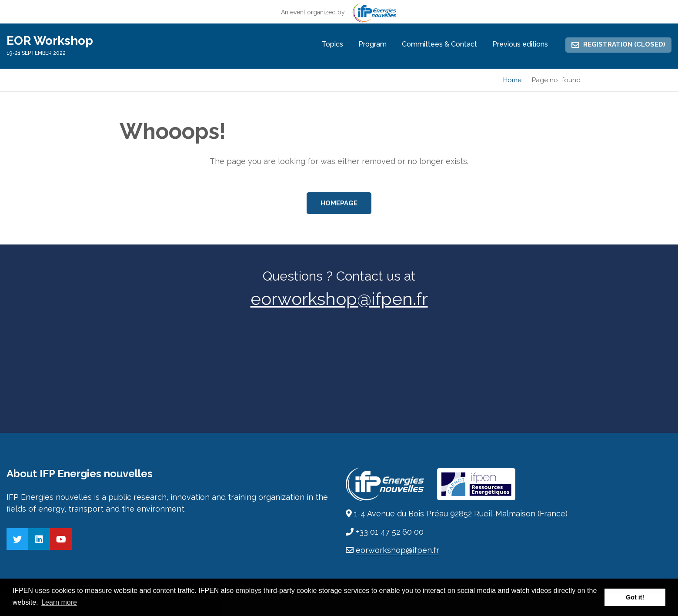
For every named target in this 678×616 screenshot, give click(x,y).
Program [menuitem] (372, 44)
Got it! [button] (635, 597)
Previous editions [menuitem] (520, 44)
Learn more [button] (59, 602)
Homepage (339, 203)
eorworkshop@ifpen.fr (339, 299)
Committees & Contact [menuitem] (439, 44)
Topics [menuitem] (332, 44)
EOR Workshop (50, 41)
